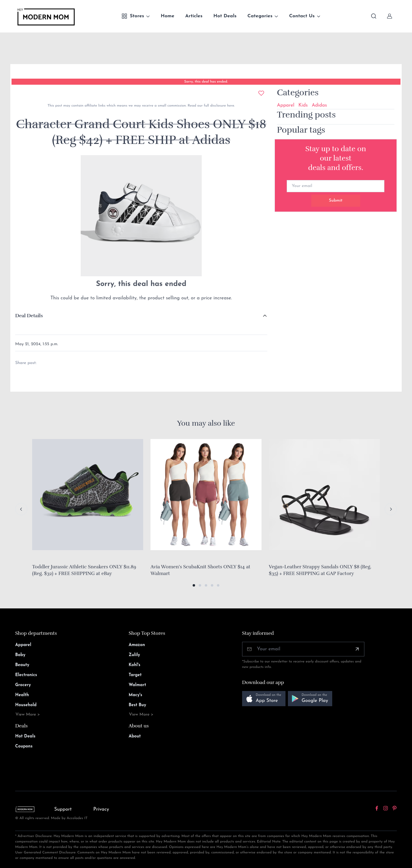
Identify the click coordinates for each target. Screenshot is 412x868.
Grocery (23, 685)
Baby (20, 655)
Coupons (24, 746)
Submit (336, 201)
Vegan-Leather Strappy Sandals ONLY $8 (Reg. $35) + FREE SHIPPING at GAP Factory (320, 570)
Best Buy (137, 705)
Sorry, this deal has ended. (206, 82)
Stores (133, 16)
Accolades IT (77, 818)
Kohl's (135, 665)
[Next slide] (391, 509)
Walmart (137, 685)
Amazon (137, 645)
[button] (194, 585)
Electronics (26, 675)
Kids (303, 105)
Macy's (135, 695)
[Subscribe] (357, 649)
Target (135, 675)
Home (168, 16)
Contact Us (302, 16)
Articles (194, 16)
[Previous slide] (21, 509)
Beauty (22, 665)
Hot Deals (225, 16)
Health (22, 695)
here (230, 106)
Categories (260, 16)
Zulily (134, 655)
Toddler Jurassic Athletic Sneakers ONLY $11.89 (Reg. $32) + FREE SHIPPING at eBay (84, 570)
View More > (28, 715)
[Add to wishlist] (261, 93)
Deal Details (29, 316)
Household (26, 705)
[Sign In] (390, 16)
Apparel (286, 105)
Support (63, 809)
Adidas (319, 105)
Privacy (101, 809)
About (135, 736)
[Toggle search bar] (374, 16)
